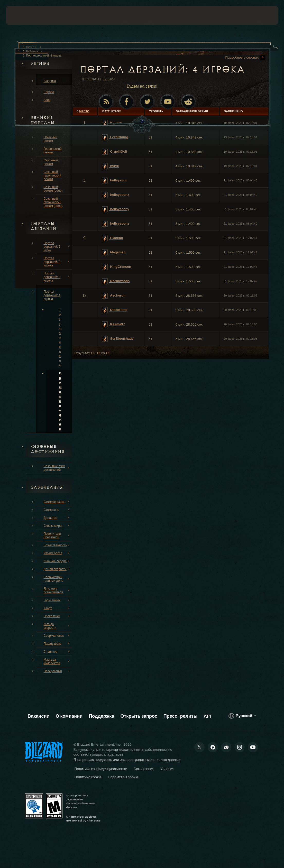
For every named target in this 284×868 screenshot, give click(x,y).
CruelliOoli (114, 152)
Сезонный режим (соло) (53, 189)
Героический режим (53, 151)
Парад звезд (57, 644)
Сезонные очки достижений (57, 468)
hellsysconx (116, 195)
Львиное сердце (57, 561)
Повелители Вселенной (57, 535)
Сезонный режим (51, 162)
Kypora (112, 123)
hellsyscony (116, 209)
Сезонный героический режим (52, 176)
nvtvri (111, 166)
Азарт (57, 608)
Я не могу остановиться (57, 590)
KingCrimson (116, 267)
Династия (57, 518)
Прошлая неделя (60, 401)
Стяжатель (57, 510)
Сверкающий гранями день (57, 579)
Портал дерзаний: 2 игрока (57, 262)
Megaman (114, 252)
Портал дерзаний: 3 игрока (57, 277)
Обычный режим (51, 139)
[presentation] (22, 15)
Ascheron (114, 296)
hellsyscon (115, 181)
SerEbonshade (118, 339)
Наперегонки (57, 671)
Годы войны (57, 600)
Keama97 (113, 324)
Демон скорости (57, 569)
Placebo (112, 238)
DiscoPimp (115, 310)
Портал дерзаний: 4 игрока (52, 295)
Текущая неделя (60, 338)
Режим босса (57, 553)
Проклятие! (57, 616)
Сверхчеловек (57, 636)
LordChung (115, 137)
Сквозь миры (57, 526)
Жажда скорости (57, 626)
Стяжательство (57, 502)
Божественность (57, 545)
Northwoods (116, 281)
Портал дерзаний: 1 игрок (57, 247)
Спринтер (57, 652)
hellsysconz (115, 224)
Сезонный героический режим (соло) (53, 202)
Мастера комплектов (57, 661)
